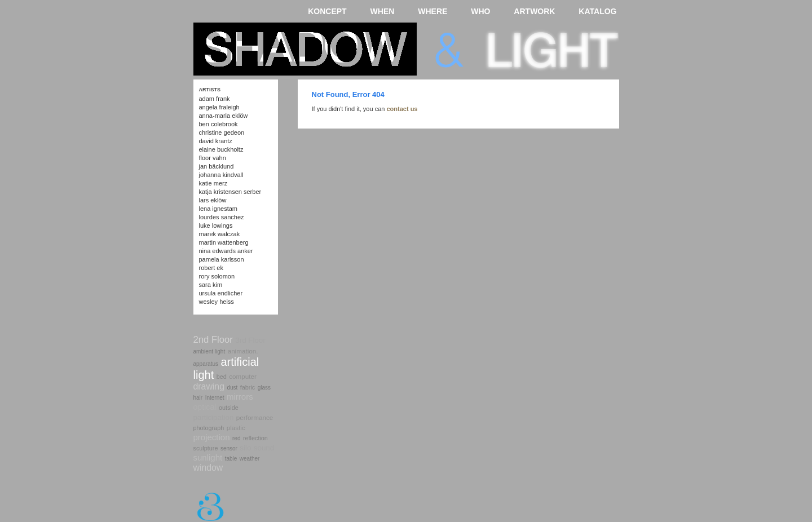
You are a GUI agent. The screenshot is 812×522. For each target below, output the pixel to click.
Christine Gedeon (222, 132)
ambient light (209, 351)
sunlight (208, 457)
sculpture (206, 448)
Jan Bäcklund (217, 166)
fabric (248, 387)
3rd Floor (250, 340)
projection (212, 437)
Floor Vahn (213, 158)
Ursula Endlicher (221, 293)
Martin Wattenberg (224, 242)
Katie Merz (213, 183)
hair (198, 398)
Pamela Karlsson (222, 259)
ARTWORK (534, 11)
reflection (255, 438)
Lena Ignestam (219, 209)
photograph (209, 428)
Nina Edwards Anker (226, 251)
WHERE (433, 11)
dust (232, 388)
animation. (243, 351)
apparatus (206, 364)
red (236, 438)
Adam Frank (215, 99)
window (208, 468)
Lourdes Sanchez (222, 217)
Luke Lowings (216, 225)
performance (255, 417)
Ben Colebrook (219, 124)
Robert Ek (211, 268)
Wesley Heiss (217, 302)
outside (229, 408)
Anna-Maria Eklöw (224, 116)
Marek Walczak (220, 234)
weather (250, 459)
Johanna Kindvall (221, 175)
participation (214, 417)
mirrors (240, 397)
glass (264, 388)
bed (222, 377)
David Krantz (216, 141)
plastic (236, 428)
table (231, 459)
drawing (209, 386)
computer (243, 376)
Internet (215, 398)
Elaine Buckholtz (221, 149)
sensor (229, 448)
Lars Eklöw (213, 200)
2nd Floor (213, 340)
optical (205, 407)
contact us (402, 109)
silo (245, 448)
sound (264, 448)
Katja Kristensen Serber (230, 192)
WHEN (383, 11)
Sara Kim (211, 285)
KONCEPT (327, 11)
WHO (480, 11)
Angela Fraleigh (219, 107)
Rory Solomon (217, 276)
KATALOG (597, 11)
